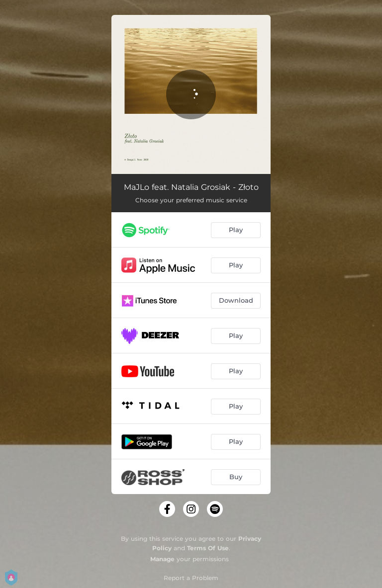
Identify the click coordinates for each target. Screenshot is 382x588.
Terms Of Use (208, 548)
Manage (162, 559)
